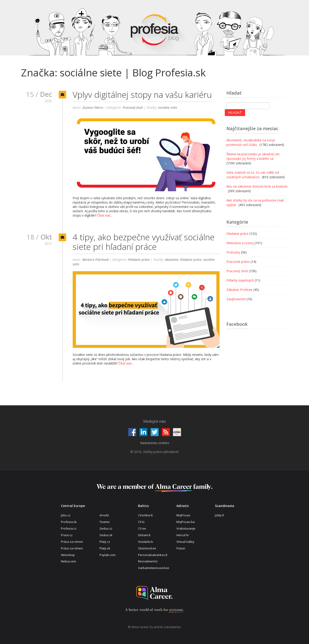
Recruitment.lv (148, 561)
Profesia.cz (69, 528)
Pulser (181, 548)
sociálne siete (168, 107)
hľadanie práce (191, 260)
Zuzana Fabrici (93, 107)
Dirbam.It (144, 535)
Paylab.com (107, 555)
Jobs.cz (66, 515)
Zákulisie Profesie (239, 290)
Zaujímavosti (236, 299)
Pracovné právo (238, 262)
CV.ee (142, 528)
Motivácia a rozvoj (240, 243)
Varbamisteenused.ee (154, 568)
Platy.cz (105, 542)
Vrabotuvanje (186, 528)
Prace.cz (67, 535)
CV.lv (141, 522)
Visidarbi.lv (146, 542)
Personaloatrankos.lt (153, 555)
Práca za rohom (72, 542)
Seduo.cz (106, 528)
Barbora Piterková (96, 260)
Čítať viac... (105, 215)
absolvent (172, 260)
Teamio (105, 522)
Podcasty (233, 252)
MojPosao (183, 515)
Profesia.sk (69, 522)
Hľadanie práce (139, 260)
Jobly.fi (220, 515)
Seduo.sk (106, 535)
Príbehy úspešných (240, 280)
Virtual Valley (185, 542)
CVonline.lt (145, 515)
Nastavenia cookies (155, 443)
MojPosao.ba (186, 522)
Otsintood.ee (147, 548)
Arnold (104, 515)
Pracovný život (133, 107)
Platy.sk (105, 548)
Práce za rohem (72, 548)
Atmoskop (68, 555)
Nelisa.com (68, 561)
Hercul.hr (183, 535)
